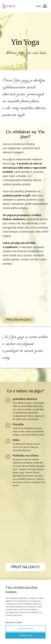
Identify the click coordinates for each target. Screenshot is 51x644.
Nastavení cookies (14, 622)
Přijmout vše (26, 635)
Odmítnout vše (26, 629)
